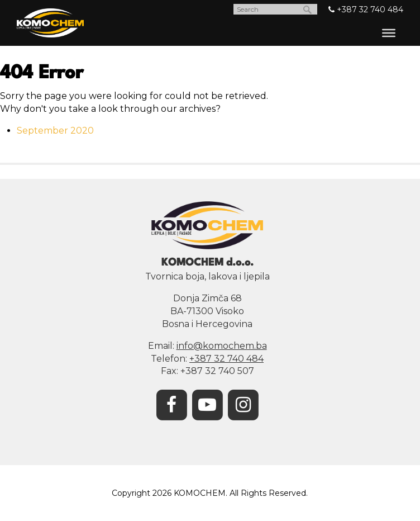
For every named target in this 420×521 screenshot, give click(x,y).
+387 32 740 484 (366, 10)
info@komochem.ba (222, 346)
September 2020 (55, 131)
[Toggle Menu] (389, 33)
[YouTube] (207, 404)
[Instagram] (243, 404)
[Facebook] (171, 404)
